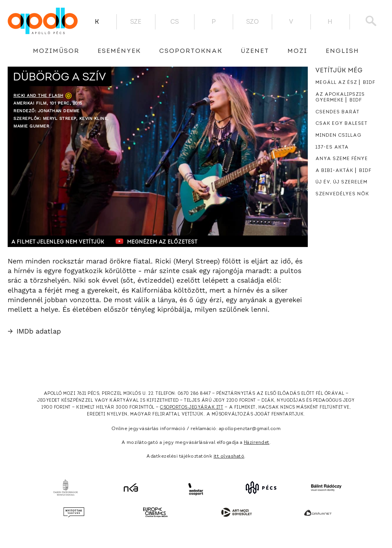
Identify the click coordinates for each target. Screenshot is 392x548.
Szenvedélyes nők (342, 194)
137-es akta (332, 147)
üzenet (255, 51)
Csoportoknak (191, 51)
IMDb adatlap (34, 331)
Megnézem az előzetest (157, 241)
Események (119, 51)
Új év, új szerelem (341, 182)
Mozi (297, 51)
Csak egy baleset (341, 124)
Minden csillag (338, 136)
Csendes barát (337, 112)
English (342, 51)
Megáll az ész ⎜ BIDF (345, 83)
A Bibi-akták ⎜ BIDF (343, 171)
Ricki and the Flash (38, 96)
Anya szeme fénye (342, 159)
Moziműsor (56, 51)
